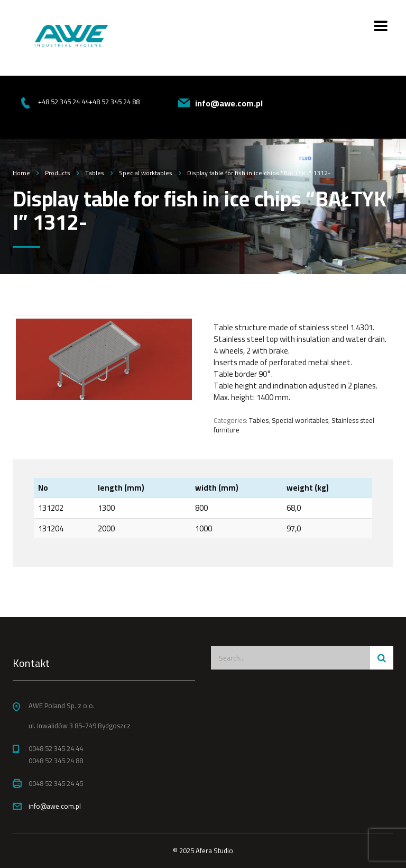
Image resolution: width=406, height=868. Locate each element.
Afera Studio (214, 851)
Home (21, 173)
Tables (259, 420)
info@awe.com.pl (55, 806)
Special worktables (300, 420)
